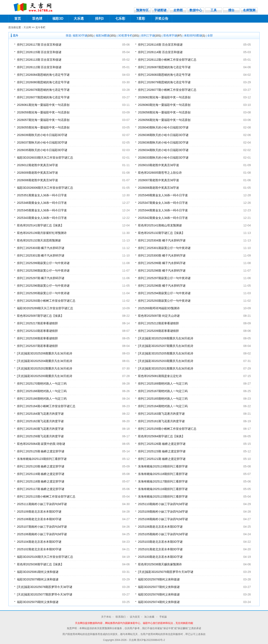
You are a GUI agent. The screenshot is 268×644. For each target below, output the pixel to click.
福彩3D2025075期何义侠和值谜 (38, 602)
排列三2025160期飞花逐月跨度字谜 (40, 429)
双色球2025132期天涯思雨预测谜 (39, 240)
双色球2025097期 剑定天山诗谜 (159, 316)
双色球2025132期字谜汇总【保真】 (161, 233)
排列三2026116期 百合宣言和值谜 (160, 45)
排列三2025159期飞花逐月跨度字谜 (40, 436)
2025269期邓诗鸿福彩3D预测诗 (159, 308)
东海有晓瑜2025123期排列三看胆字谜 (42, 459)
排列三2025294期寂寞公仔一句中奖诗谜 (164, 293)
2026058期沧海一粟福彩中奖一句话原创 (164, 112)
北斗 (15, 35)
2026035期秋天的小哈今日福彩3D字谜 (42, 150)
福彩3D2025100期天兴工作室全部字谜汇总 (45, 557)
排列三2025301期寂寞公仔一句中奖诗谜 (164, 248)
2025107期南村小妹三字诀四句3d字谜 (42, 527)
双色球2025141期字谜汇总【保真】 (40, 225)
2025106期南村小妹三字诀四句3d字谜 (42, 534)
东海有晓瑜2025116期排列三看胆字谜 (163, 489)
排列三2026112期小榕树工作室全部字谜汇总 (167, 60)
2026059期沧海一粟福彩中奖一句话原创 (43, 112)
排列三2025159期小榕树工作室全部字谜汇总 (167, 429)
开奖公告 (162, 19)
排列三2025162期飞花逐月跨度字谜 (40, 421)
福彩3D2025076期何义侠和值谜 (159, 594)
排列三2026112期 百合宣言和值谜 (39, 67)
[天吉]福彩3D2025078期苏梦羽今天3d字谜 (45, 587)
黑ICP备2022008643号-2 (151, 640)
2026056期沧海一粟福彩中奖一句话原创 (164, 120)
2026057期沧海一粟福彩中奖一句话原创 (43, 120)
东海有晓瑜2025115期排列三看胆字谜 (163, 496)
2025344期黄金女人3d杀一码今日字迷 (163, 210)
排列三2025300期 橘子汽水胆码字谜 (162, 255)
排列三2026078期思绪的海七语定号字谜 (43, 90)
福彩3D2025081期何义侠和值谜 (38, 572)
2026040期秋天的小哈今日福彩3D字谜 (163, 127)
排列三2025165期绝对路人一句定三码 (163, 399)
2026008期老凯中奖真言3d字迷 (37, 180)
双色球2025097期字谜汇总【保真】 (40, 316)
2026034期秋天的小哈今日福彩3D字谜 (163, 150)
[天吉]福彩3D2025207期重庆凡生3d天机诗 (166, 346)
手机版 (163, 617)
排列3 (99, 19)
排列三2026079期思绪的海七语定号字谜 (164, 82)
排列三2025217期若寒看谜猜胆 (37, 323)
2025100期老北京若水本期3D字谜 (160, 557)
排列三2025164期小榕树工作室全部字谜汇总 (46, 406)
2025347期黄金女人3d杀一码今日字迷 (163, 203)
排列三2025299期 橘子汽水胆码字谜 (162, 263)
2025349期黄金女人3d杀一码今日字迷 (163, 195)
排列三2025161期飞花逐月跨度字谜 (161, 421)
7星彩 (141, 19)
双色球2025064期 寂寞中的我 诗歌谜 (41, 444)
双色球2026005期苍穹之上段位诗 (160, 173)
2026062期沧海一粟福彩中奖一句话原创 (164, 97)
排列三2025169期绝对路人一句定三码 (163, 384)
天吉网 (27, 27)
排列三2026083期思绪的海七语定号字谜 (164, 75)
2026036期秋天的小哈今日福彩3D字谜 (163, 142)
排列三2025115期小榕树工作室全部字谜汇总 (46, 496)
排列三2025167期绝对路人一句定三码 (163, 391)
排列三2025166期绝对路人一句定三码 (42, 399)
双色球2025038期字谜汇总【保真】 (40, 564)
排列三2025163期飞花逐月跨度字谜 (161, 414)
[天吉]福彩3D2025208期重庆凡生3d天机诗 (166, 338)
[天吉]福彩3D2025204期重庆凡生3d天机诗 (45, 361)
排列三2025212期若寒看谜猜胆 (158, 323)
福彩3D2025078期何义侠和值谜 (159, 579)
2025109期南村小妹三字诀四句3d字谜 (163, 512)
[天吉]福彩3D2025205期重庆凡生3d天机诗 (166, 353)
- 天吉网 (132, 640)
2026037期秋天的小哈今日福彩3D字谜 (42, 142)
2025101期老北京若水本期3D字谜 (160, 549)
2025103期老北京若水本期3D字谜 (160, 542)
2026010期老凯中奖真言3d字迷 (158, 165)
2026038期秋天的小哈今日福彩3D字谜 (163, 135)
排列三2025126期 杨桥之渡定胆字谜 (162, 444)
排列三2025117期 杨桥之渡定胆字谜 (41, 489)
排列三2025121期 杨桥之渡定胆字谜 (162, 459)
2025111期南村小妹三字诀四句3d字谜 (42, 504)
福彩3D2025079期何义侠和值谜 (38, 579)
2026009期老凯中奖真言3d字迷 (37, 173)
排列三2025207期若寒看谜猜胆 (37, 346)
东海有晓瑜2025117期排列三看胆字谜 (163, 481)
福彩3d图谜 (106, 35)
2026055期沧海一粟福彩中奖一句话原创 (43, 127)
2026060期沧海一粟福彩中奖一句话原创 (164, 105)
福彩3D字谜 (83, 35)
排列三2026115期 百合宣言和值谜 (39, 52)
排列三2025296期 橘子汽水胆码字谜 (162, 286)
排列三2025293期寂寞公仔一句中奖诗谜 (164, 301)
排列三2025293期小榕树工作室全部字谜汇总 (46, 301)
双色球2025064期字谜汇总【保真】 (161, 436)
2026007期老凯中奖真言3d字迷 (158, 180)
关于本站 (106, 617)
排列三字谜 (151, 35)
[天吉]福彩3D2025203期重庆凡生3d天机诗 (166, 361)
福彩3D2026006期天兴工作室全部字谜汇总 (45, 188)
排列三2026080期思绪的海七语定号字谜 (43, 82)
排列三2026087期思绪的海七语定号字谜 (164, 67)
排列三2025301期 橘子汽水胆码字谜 (41, 255)
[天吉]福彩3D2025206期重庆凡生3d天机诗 (45, 353)
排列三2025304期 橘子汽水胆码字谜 (162, 240)
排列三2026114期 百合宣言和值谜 (160, 52)
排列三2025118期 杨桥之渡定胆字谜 (41, 481)
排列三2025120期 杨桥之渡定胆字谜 (41, 466)
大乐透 (79, 19)
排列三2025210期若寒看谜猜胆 (37, 331)
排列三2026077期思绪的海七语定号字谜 (43, 97)
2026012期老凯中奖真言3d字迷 (37, 165)
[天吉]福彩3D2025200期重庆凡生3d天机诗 (45, 376)
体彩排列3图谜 (195, 35)
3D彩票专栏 (128, 35)
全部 (210, 35)
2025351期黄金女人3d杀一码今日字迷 (42, 195)
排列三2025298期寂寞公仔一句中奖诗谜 (43, 271)
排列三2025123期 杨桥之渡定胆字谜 (162, 451)
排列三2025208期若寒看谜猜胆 (37, 338)
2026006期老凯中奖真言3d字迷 (158, 188)
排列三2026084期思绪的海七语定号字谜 (43, 75)
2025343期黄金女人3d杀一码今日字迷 (42, 218)
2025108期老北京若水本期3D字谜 (39, 519)
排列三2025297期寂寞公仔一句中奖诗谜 (164, 278)
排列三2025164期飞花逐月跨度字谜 (40, 414)
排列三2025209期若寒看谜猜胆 (158, 331)
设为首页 (135, 617)
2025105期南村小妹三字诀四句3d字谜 (163, 534)
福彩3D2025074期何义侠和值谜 (159, 602)
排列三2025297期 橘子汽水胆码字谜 (41, 278)
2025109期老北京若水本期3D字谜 (39, 512)
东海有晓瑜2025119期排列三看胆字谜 (163, 466)
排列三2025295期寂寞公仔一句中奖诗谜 (43, 293)
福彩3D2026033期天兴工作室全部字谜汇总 (45, 158)
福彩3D (58, 19)
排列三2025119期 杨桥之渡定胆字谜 (41, 474)
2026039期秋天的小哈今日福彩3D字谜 (42, 135)
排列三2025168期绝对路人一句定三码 (42, 391)
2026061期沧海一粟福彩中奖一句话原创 (43, 105)
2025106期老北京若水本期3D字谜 (160, 527)
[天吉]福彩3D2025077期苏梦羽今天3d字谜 (45, 594)
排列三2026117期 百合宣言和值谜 (39, 45)
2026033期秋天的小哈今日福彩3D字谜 (163, 158)
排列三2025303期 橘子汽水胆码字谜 (41, 248)
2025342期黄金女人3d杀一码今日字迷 (163, 218)
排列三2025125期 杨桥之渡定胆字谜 (41, 451)
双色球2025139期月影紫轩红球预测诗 (42, 233)
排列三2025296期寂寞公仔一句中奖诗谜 (43, 286)
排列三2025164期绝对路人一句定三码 (163, 406)
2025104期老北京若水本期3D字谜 (39, 542)
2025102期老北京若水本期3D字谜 (39, 549)
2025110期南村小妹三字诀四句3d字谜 (163, 504)
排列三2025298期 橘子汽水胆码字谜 (162, 271)
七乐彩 (120, 19)
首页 (18, 19)
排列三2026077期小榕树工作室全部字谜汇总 (167, 90)
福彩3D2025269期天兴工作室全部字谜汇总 (45, 308)
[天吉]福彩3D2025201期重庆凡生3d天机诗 (166, 368)
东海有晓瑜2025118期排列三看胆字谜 (163, 474)
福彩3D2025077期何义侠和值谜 (159, 587)
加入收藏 (150, 617)
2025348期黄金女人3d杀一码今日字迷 (42, 203)
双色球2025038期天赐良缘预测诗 (160, 564)
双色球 (37, 19)
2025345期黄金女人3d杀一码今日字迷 (42, 210)
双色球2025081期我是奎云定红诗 (160, 376)
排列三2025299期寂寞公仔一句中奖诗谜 (43, 263)
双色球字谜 (173, 35)
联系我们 (121, 617)
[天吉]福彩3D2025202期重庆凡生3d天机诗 (45, 368)
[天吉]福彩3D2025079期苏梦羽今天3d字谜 (166, 572)
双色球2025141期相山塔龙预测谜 (160, 225)
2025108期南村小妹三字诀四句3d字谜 (163, 519)
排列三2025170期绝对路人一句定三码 (42, 384)
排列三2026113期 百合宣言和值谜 (39, 60)
